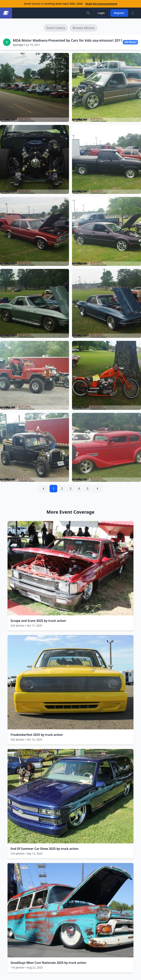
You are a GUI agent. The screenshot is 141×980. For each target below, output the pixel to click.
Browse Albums (84, 28)
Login (101, 13)
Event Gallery (56, 28)
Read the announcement (101, 4)
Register (119, 13)
